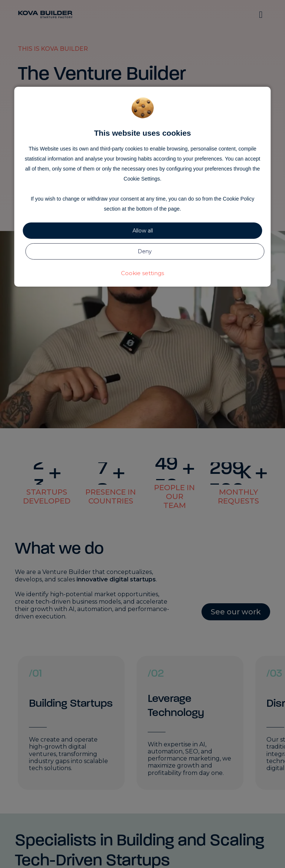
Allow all (143, 231)
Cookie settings (142, 273)
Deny (145, 251)
